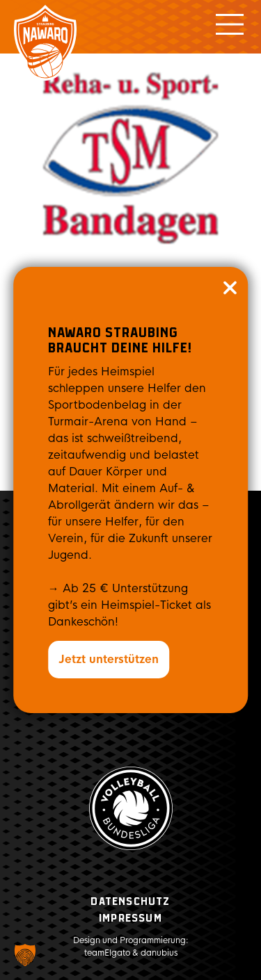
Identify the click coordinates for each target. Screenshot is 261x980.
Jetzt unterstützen (109, 659)
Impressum (130, 918)
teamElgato (107, 953)
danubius (159, 953)
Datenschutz (130, 902)
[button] (25, 955)
